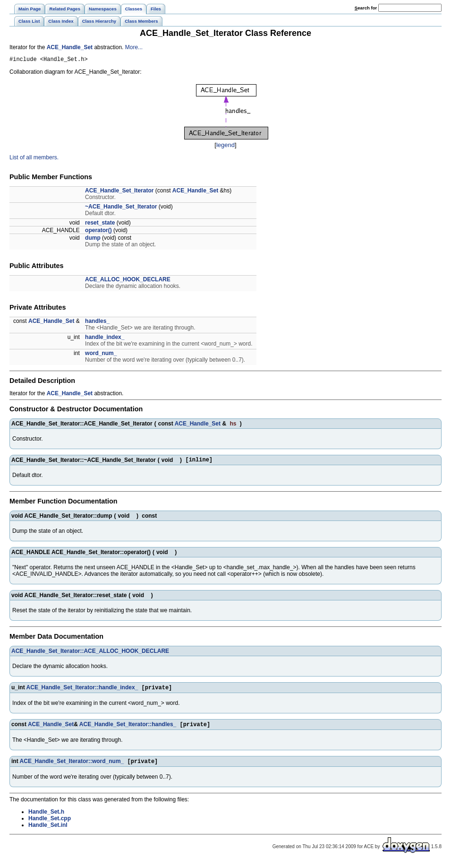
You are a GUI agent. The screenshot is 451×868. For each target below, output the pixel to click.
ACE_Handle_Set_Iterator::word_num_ (72, 767)
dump (93, 239)
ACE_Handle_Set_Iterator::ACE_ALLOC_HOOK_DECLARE (90, 654)
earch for (366, 8)
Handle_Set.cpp (50, 824)
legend (225, 146)
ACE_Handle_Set (70, 47)
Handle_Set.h (46, 817)
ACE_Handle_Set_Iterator (119, 192)
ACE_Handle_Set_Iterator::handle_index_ (82, 691)
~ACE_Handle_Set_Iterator (121, 208)
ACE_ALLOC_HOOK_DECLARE (128, 281)
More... (134, 47)
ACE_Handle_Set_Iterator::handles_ (128, 729)
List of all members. (34, 159)
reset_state (100, 224)
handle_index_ (105, 339)
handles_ (97, 322)
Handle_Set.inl (48, 831)
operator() (98, 232)
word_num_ (101, 355)
